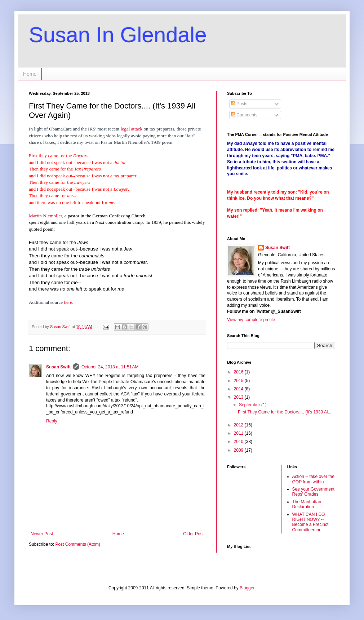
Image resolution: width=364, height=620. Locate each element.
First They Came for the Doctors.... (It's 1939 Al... (285, 412)
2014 (239, 389)
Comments (244, 115)
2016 (239, 372)
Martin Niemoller (45, 216)
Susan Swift (58, 367)
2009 (239, 450)
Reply (52, 421)
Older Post (193, 534)
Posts (239, 104)
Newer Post (42, 534)
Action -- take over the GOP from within (313, 479)
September (250, 405)
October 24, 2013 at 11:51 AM (110, 367)
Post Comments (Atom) (78, 544)
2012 (239, 425)
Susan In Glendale (118, 35)
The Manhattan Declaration (307, 504)
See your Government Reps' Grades (313, 492)
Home (30, 74)
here (68, 302)
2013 (239, 397)
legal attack (132, 129)
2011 (239, 433)
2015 (239, 381)
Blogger (247, 588)
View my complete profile (251, 320)
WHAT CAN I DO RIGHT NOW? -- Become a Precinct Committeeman (310, 522)
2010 (239, 442)
